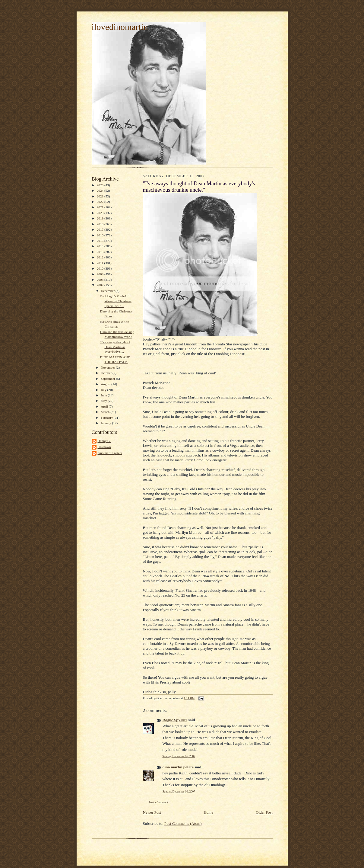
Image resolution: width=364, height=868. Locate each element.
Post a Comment (159, 802)
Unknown (104, 447)
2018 (101, 224)
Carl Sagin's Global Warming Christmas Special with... (116, 301)
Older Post (264, 812)
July (104, 390)
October (107, 373)
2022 (101, 202)
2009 (101, 274)
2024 (101, 191)
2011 (101, 263)
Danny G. (104, 441)
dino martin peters (110, 453)
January (106, 423)
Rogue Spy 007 (175, 720)
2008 (101, 280)
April (105, 406)
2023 (101, 196)
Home (208, 812)
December (108, 291)
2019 (101, 218)
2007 (101, 285)
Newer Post (152, 812)
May (104, 401)
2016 (101, 235)
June (104, 395)
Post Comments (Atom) (183, 823)
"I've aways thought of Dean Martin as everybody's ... (115, 347)
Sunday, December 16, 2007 (179, 756)
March (106, 412)
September (108, 379)
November (108, 367)
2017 (101, 229)
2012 (101, 257)
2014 (101, 246)
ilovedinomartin (120, 27)
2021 (101, 207)
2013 (101, 252)
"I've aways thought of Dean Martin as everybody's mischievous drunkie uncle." (199, 187)
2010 (101, 268)
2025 (101, 185)
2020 (101, 213)
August (106, 384)
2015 (101, 241)
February (107, 418)
